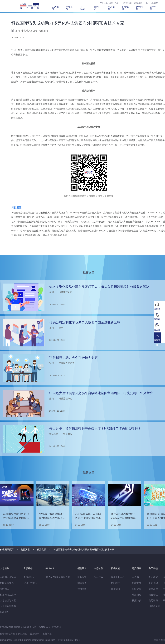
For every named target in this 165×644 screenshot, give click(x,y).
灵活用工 (5, 589)
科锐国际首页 (7, 549)
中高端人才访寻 (8, 577)
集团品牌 (153, 589)
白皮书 (135, 577)
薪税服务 (5, 612)
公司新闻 (153, 600)
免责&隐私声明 (7, 634)
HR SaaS (83, 8)
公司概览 (153, 577)
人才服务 (55, 8)
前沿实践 (42, 549)
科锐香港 (57, 627)
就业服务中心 (118, 577)
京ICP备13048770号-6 (69, 640)
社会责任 (153, 595)
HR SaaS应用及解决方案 (57, 577)
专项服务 (69, 8)
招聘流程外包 (7, 583)
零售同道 (82, 583)
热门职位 (115, 583)
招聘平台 (97, 8)
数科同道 (82, 589)
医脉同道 (82, 577)
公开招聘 (115, 589)
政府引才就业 (30, 583)
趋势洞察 (139, 8)
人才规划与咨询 (8, 606)
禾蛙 (35, 627)
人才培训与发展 (8, 600)
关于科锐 (153, 8)
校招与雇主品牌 (8, 595)
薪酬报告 (136, 583)
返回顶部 (159, 341)
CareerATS (45, 627)
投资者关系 (154, 606)
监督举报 (47, 634)
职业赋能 (125, 8)
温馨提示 (35, 634)
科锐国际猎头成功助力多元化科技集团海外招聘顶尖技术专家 (84, 549)
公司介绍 (153, 583)
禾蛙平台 (99, 577)
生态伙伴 (111, 8)
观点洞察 (136, 595)
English (152, 3)
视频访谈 (136, 600)
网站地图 (23, 634)
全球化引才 (29, 577)
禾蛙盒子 (27, 627)
